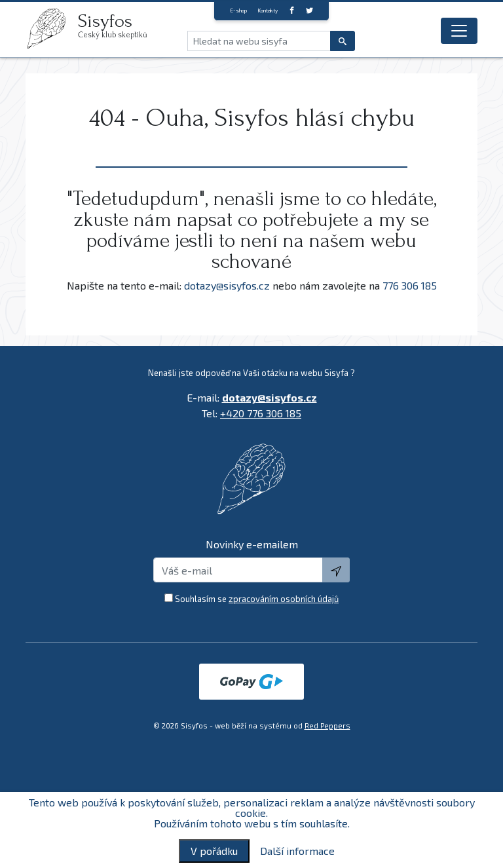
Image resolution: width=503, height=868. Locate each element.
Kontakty (268, 10)
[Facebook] (292, 10)
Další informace (297, 851)
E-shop (238, 10)
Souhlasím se (257, 599)
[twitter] (309, 10)
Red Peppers (327, 726)
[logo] (52, 28)
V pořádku (214, 851)
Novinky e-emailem (252, 544)
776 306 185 (410, 285)
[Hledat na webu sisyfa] (259, 41)
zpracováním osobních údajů (284, 599)
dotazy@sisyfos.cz (227, 285)
